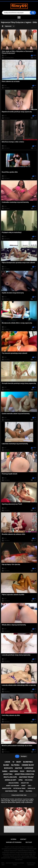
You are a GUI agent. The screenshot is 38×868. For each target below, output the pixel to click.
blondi (6, 765)
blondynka (28, 762)
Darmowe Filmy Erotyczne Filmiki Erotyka (15, 864)
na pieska (15, 765)
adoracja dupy (11, 780)
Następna (24, 756)
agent (23, 786)
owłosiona (29, 780)
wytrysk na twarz (19, 788)
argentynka (8, 774)
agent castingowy (13, 786)
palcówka (29, 791)
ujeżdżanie (29, 768)
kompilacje (31, 788)
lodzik (7, 762)
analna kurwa (14, 783)
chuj (29, 786)
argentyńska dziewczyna (24, 774)
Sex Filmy (29, 842)
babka (5, 771)
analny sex (25, 783)
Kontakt (23, 839)
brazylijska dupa (10, 777)
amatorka (14, 771)
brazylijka (31, 771)
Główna (13, 839)
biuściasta (8, 768)
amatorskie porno (11, 791)
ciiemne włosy (28, 765)
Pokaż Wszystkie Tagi (19, 795)
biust (19, 762)
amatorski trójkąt (26, 777)
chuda (21, 791)
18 (13, 762)
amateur (19, 768)
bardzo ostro (7, 788)
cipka (21, 780)
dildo (22, 771)
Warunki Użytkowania (14, 842)
